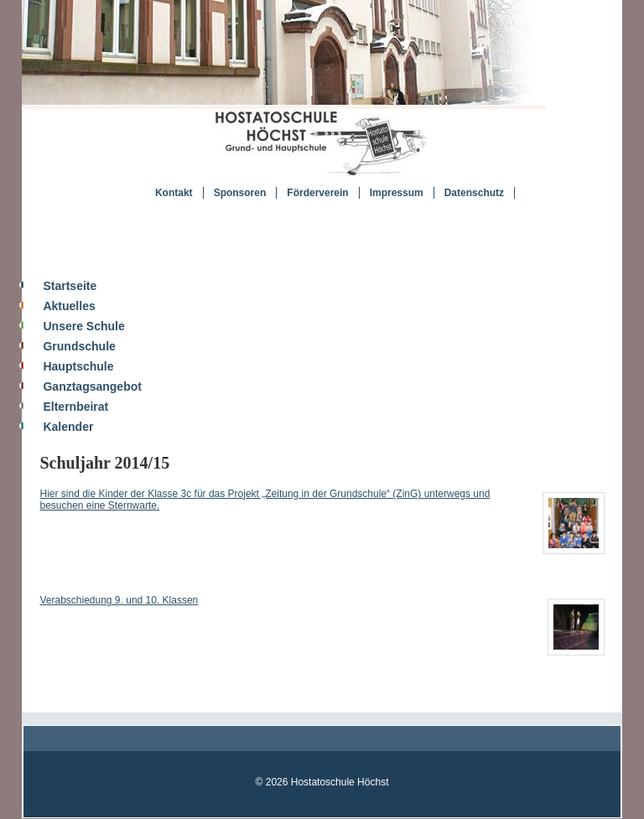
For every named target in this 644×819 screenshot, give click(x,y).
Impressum (397, 193)
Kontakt (174, 193)
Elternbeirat (75, 407)
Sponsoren (240, 193)
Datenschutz (474, 193)
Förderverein (317, 193)
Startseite (70, 286)
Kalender (68, 427)
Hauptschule (78, 366)
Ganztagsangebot (92, 386)
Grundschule (79, 346)
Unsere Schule (83, 326)
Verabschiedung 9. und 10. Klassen (119, 600)
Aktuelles (69, 306)
